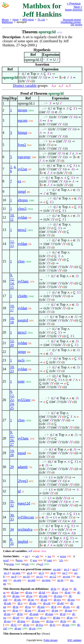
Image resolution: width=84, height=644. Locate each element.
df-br (20, 614)
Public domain (51, 640)
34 (12, 529)
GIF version (76, 25)
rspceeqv (24, 157)
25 (12, 408)
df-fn (63, 621)
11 (12, 219)
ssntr (21, 381)
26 (12, 440)
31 (12, 501)
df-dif (60, 603)
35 (12, 544)
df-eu (29, 596)
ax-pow (46, 580)
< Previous (74, 3)
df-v (20, 603)
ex (20, 181)
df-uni (41, 610)
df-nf (67, 592)
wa (49, 556)
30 (12, 515)
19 (12, 451)
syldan (23, 217)
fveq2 (22, 145)
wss (35, 560)
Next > (78, 7)
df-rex (57, 600)
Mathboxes (7, 22)
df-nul (41, 607)
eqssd (22, 453)
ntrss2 (22, 230)
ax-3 (6, 573)
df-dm (56, 618)
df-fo (26, 625)
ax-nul (31, 580)
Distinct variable (25, 86)
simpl (22, 192)
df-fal (42, 592)
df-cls (32, 628)
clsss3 (22, 209)
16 (12, 318)
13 (12, 246)
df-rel (16, 618)
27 (12, 444)
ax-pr (60, 580)
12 (12, 242)
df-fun (50, 621)
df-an (65, 589)
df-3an (15, 592)
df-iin (7, 614)
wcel (6, 560)
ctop (11, 564)
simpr (22, 352)
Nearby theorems (74, 10)
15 (12, 287)
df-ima (21, 621)
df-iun (68, 610)
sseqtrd (23, 320)
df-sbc (33, 603)
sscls (21, 360)
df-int (55, 610)
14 (12, 283)
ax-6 (53, 573)
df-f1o (40, 625)
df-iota (36, 621)
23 (12, 371)
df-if (54, 607)
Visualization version (71, 22)
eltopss (23, 200)
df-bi (53, 589)
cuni (49, 560)
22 (12, 400)
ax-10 (26, 576)
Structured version (72, 20)
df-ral (44, 600)
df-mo (16, 596)
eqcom (23, 120)
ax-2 (75, 569)
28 (12, 455)
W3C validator (74, 640)
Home (16, 20)
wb (37, 556)
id (19, 491)
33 (12, 519)
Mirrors (5, 20)
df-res (7, 621)
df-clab (43, 596)
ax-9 (14, 576)
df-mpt (49, 614)
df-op (28, 610)
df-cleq (58, 596)
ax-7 (65, 573)
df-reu (71, 600)
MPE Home (28, 20)
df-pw (66, 607)
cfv (61, 560)
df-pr (15, 610)
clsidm (23, 296)
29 (12, 467)
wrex (20, 560)
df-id (63, 614)
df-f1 (14, 625)
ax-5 (41, 573)
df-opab (34, 614)
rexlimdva (25, 529)
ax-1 (67, 569)
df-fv (53, 625)
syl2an (23, 169)
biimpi (23, 133)
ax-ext (66, 576)
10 (12, 215)
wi (27, 556)
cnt (27, 564)
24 (12, 404)
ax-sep (17, 580)
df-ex (55, 592)
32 (12, 505)
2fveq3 (23, 481)
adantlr (23, 467)
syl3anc (23, 281)
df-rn (70, 618)
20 (12, 345)
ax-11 (40, 576)
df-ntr (18, 628)
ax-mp (57, 569)
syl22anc (24, 400)
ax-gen (16, 573)
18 (12, 322)
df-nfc (18, 600)
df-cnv (30, 618)
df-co (43, 618)
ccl (41, 564)
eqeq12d (24, 503)
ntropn (23, 110)
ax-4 (29, 573)
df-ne (31, 600)
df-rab (7, 603)
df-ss (28, 607)
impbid (23, 542)
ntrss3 (22, 332)
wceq (63, 556)
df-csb (47, 603)
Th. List (41, 20)
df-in (16, 607)
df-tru (29, 592)
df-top (66, 625)
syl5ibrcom (26, 517)
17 (12, 310)
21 (12, 436)
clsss (21, 261)
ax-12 (53, 576)
